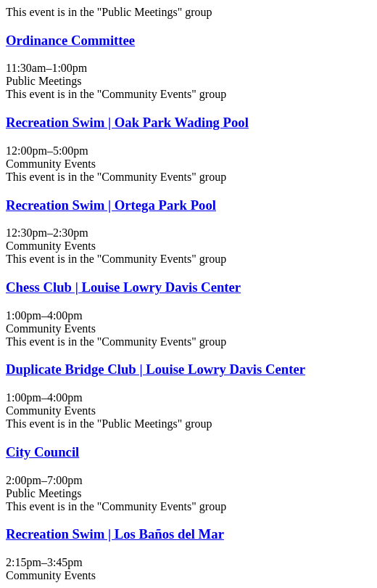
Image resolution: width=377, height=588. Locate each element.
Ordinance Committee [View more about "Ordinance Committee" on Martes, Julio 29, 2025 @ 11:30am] (70, 40)
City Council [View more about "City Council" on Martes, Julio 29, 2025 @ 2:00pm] (42, 452)
